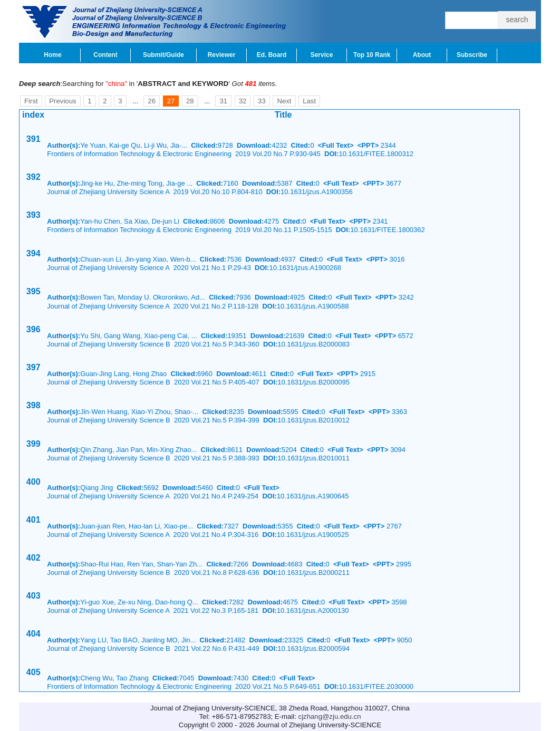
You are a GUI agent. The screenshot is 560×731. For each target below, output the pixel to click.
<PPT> (368, 145)
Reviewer (222, 55)
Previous (62, 101)
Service (322, 55)
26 (152, 101)
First (31, 101)
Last (309, 101)
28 (190, 101)
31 (223, 101)
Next (284, 101)
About (422, 55)
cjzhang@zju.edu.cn (330, 716)
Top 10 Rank (372, 55)
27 (171, 101)
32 (243, 101)
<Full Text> (336, 145)
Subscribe (472, 55)
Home (52, 55)
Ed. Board (272, 55)
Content (105, 55)
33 (262, 101)
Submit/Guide (163, 55)
